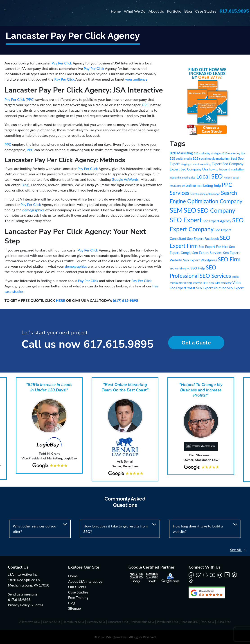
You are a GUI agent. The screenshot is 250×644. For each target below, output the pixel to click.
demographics (33, 210)
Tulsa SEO (224, 622)
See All (238, 550)
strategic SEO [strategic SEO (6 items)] (200, 283)
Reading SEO (190, 622)
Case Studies (206, 11)
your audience (136, 79)
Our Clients (77, 587)
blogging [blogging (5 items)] (185, 164)
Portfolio (174, 11)
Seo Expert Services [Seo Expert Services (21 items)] (207, 253)
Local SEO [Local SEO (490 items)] (209, 176)
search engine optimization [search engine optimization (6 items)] (205, 194)
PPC (30, 99)
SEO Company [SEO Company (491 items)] (216, 210)
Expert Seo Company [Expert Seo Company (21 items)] (227, 164)
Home (116, 11)
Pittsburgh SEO (167, 622)
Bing (25, 185)
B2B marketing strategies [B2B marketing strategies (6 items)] (208, 153)
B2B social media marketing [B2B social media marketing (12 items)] (211, 159)
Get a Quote (196, 343)
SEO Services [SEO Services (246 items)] (215, 276)
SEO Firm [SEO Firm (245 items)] (229, 259)
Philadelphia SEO (142, 622)
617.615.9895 (234, 11)
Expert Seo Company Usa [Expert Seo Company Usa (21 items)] (189, 169)
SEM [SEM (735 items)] (176, 210)
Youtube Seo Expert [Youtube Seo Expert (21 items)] (229, 288)
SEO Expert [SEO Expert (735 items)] (186, 220)
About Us (156, 11)
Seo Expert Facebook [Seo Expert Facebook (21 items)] (203, 238)
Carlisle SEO (51, 622)
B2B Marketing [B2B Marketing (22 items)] (181, 153)
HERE (60, 300)
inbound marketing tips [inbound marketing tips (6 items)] (182, 178)
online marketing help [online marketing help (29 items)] (203, 185)
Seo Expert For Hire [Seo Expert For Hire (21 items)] (213, 247)
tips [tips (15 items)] (211, 283)
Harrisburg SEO (73, 622)
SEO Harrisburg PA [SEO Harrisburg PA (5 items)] (180, 268)
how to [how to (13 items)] (214, 169)
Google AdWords (125, 179)
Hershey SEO (96, 622)
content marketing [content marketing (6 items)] (200, 164)
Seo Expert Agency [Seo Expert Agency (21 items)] (217, 221)
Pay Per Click (62, 63)
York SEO (208, 622)
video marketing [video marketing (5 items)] (223, 283)
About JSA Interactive (85, 581)
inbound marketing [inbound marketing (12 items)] (232, 169)
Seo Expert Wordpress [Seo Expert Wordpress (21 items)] (200, 260)
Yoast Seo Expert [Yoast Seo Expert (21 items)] (200, 288)
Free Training (78, 597)
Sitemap (75, 608)
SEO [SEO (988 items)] (190, 210)
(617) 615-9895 (125, 300)
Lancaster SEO (118, 622)
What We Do (135, 11)
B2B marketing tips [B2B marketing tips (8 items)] (234, 153)
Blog (188, 11)
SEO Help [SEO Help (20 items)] (198, 268)
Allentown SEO (30, 622)
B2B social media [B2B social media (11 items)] (181, 159)
